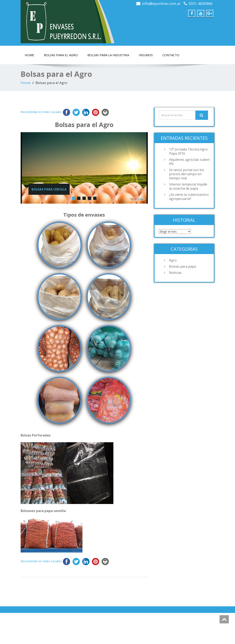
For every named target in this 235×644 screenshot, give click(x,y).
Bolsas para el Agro (61, 55)
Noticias (175, 273)
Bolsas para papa (183, 266)
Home (29, 55)
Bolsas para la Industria (108, 55)
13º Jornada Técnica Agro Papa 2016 (188, 151)
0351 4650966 (200, 3)
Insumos (146, 55)
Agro (173, 260)
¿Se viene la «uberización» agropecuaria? (189, 197)
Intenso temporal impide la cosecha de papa (188, 186)
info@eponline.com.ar (161, 3)
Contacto (171, 55)
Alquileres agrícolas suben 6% (189, 162)
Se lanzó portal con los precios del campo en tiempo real (187, 174)
